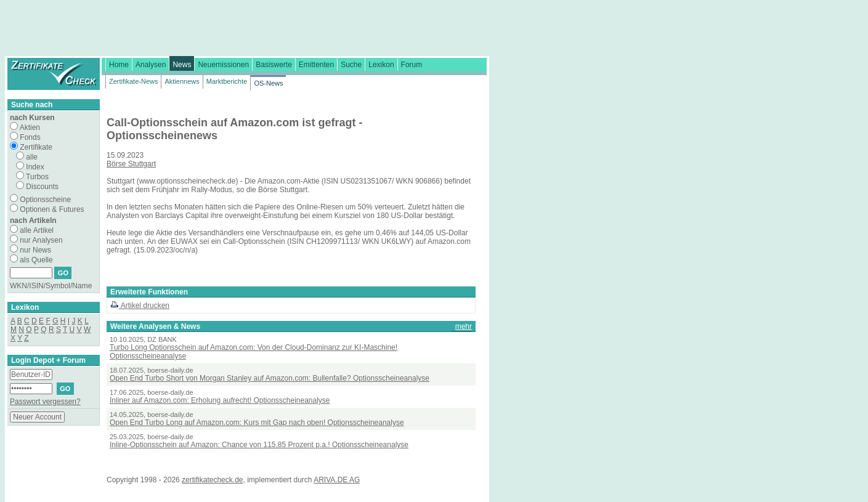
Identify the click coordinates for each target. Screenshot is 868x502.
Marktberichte (227, 81)
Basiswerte (274, 65)
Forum (412, 65)
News (182, 65)
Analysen (151, 65)
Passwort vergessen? (45, 402)
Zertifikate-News (133, 81)
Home (119, 65)
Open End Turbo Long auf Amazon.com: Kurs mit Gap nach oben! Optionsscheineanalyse (257, 423)
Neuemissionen (223, 65)
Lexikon (381, 65)
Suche (351, 65)
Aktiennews (182, 81)
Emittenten (316, 65)
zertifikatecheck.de (212, 480)
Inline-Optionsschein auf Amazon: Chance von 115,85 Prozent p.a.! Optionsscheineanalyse (259, 445)
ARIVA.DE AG (337, 480)
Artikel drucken (140, 306)
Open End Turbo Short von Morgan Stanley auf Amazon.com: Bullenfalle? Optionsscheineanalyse (270, 378)
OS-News (268, 83)
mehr (464, 326)
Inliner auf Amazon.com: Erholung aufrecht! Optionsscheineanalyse (220, 400)
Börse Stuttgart (131, 164)
